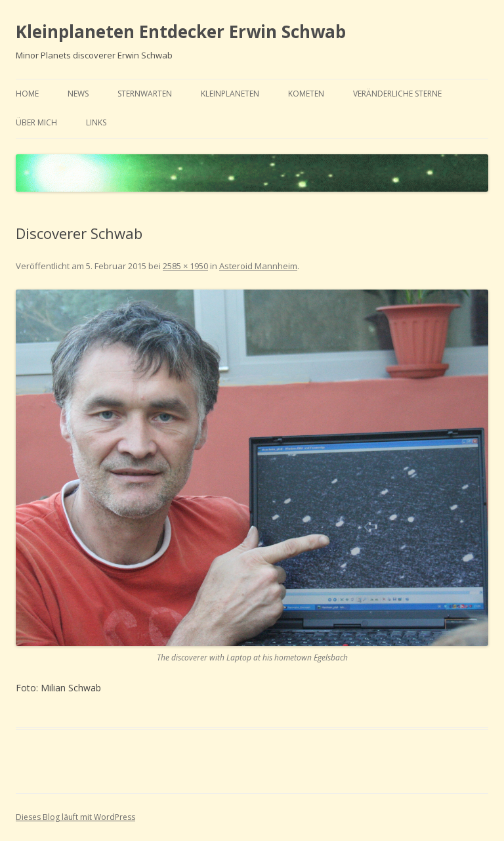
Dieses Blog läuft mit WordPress (75, 817)
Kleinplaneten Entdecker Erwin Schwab (181, 32)
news (78, 94)
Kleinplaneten (230, 94)
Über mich (36, 122)
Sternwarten (145, 94)
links (96, 122)
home (27, 94)
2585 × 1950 (185, 266)
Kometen (306, 94)
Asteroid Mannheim (258, 266)
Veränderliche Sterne (397, 94)
